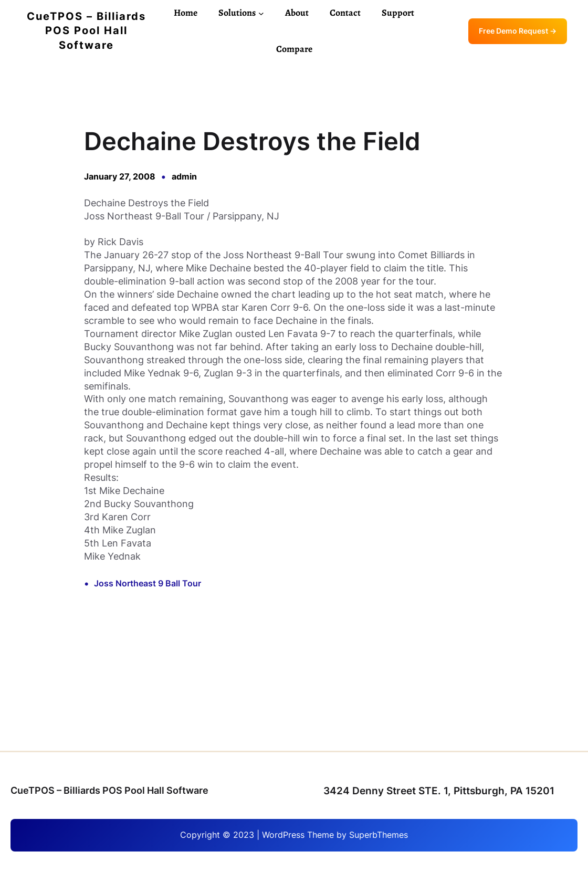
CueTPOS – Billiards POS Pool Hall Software (86, 31)
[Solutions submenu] (261, 13)
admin (184, 177)
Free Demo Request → (518, 31)
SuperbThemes (379, 835)
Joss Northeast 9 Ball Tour (148, 584)
